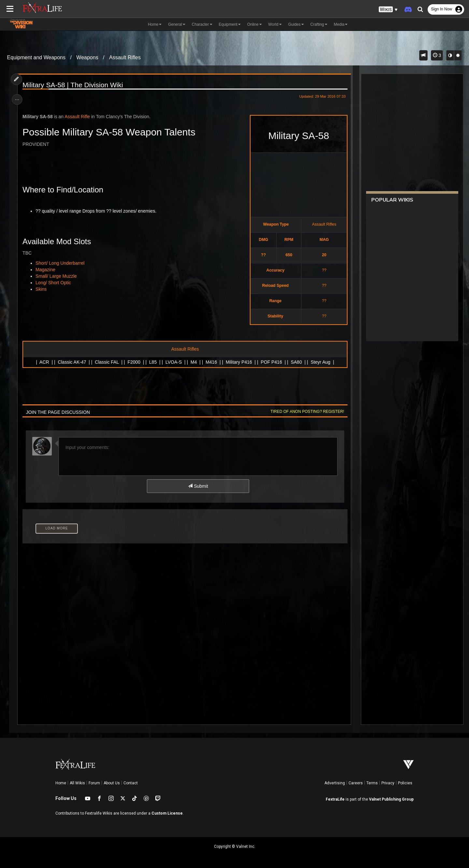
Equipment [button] (230, 24)
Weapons (87, 57)
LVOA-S (173, 362)
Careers (356, 783)
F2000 (134, 362)
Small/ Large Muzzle (57, 276)
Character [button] (202, 24)
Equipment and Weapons (36, 57)
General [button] (177, 24)
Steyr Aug (320, 362)
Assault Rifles (125, 57)
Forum (94, 783)
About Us (112, 783)
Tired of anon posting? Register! (306, 412)
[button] (388, 10)
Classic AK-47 (72, 362)
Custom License (167, 813)
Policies (405, 783)
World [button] (275, 24)
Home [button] (155, 24)
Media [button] (341, 24)
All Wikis (77, 783)
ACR (44, 362)
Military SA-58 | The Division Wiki (74, 85)
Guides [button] (296, 24)
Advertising (335, 783)
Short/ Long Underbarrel (61, 263)
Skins (42, 289)
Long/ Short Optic (55, 283)
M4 (193, 362)
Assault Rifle (78, 117)
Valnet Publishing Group (391, 799)
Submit (198, 486)
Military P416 (239, 362)
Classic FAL (107, 362)
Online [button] (255, 24)
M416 (211, 362)
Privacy (388, 783)
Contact (131, 783)
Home (61, 783)
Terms (372, 783)
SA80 (296, 362)
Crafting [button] (319, 24)
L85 (153, 362)
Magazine (47, 270)
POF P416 (271, 362)
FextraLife (335, 799)
